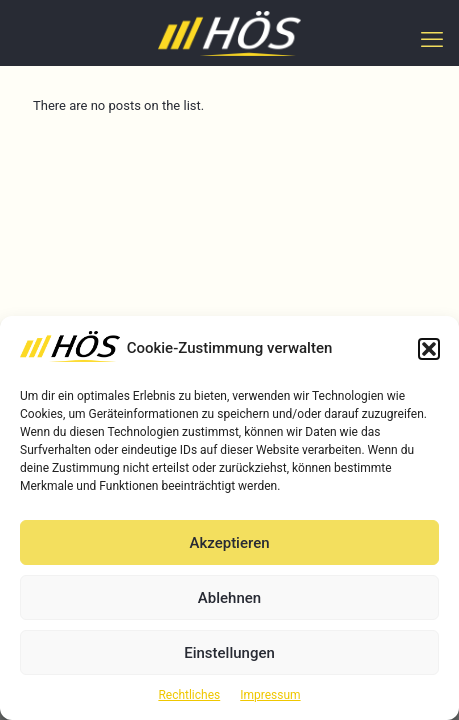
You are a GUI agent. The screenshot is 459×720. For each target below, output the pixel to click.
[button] (429, 349)
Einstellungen (229, 653)
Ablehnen (229, 598)
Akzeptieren (229, 543)
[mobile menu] (432, 40)
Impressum (270, 695)
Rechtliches (189, 695)
